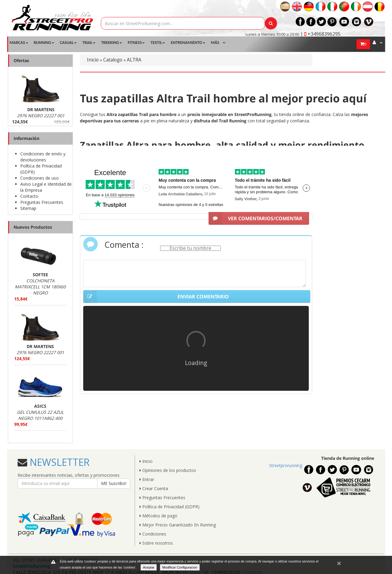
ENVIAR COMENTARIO (156, 297)
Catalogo (113, 60)
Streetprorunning (286, 465)
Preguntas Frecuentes (42, 202)
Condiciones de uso (40, 178)
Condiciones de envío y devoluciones (43, 157)
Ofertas (21, 60)
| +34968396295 (320, 34)
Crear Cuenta (154, 488)
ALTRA (134, 60)
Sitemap (28, 208)
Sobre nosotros (156, 543)
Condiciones (153, 534)
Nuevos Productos (33, 227)
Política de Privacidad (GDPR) (170, 507)
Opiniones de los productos (168, 470)
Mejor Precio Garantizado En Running (178, 525)
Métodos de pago (158, 516)
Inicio (93, 60)
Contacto (29, 196)
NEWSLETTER (58, 462)
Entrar (147, 479)
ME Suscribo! (114, 483)
